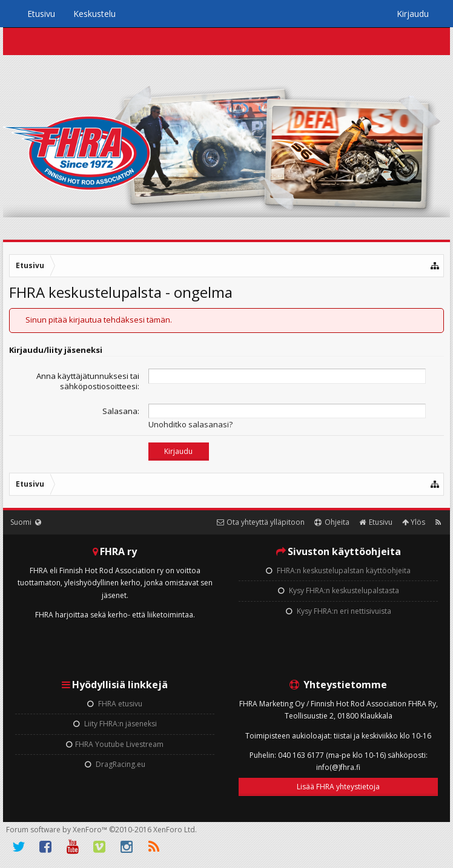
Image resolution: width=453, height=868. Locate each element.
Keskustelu (94, 14)
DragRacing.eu (115, 764)
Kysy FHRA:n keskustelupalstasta (339, 590)
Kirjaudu (413, 14)
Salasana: (121, 411)
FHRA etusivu (115, 704)
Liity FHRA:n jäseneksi (115, 724)
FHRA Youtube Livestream (115, 744)
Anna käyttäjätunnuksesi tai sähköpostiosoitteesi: (88, 381)
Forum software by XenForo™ (101, 830)
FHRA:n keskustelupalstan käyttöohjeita (338, 570)
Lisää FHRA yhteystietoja (338, 787)
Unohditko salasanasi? (190, 424)
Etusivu (41, 14)
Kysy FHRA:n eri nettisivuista (339, 611)
